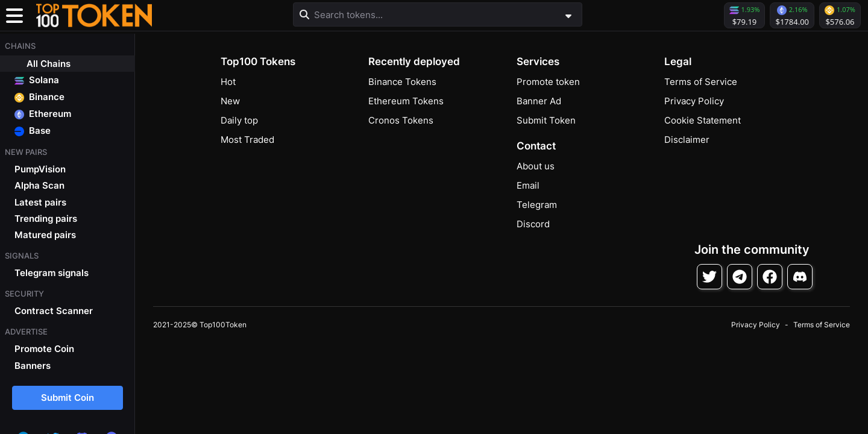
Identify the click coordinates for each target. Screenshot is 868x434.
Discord (533, 224)
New (230, 101)
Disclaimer (687, 140)
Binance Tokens (402, 82)
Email (528, 185)
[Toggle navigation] (14, 16)
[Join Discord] (800, 277)
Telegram (537, 205)
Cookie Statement (703, 120)
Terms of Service (701, 82)
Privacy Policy (694, 101)
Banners (33, 366)
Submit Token (546, 120)
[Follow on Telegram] (740, 277)
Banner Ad (539, 101)
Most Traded (247, 140)
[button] (94, 16)
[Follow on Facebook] (770, 277)
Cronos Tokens (401, 120)
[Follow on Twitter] (709, 277)
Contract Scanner (54, 311)
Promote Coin (44, 349)
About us (536, 166)
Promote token (548, 82)
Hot (228, 82)
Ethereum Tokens (406, 101)
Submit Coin (68, 398)
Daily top (239, 120)
